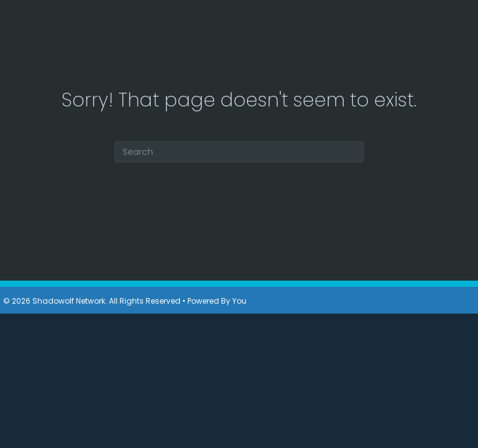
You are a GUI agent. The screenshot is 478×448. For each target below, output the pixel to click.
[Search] (239, 152)
